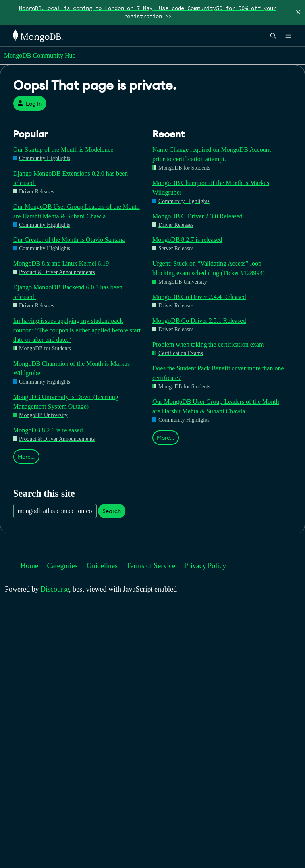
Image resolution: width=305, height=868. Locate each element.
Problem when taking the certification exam (208, 344)
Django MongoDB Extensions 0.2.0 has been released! (70, 178)
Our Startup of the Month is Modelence (63, 149)
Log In (30, 104)
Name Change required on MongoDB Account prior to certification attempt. (212, 154)
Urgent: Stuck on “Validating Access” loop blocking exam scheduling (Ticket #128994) (209, 268)
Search (112, 511)
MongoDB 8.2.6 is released (48, 430)
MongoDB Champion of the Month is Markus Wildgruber (71, 368)
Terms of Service (151, 566)
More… (26, 457)
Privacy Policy (205, 566)
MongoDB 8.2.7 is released (187, 240)
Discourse (55, 589)
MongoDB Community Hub (40, 55)
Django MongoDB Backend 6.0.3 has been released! (68, 292)
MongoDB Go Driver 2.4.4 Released (199, 297)
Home (29, 566)
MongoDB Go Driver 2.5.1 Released (199, 321)
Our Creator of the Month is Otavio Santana (69, 240)
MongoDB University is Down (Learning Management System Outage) (66, 402)
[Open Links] (288, 36)
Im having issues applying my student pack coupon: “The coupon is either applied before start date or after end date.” (77, 330)
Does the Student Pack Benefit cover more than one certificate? (218, 373)
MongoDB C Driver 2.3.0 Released (198, 216)
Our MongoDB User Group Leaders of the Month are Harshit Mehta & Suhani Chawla (76, 211)
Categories (63, 566)
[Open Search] (273, 36)
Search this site (44, 493)
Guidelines (102, 566)
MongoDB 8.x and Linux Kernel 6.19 (61, 263)
